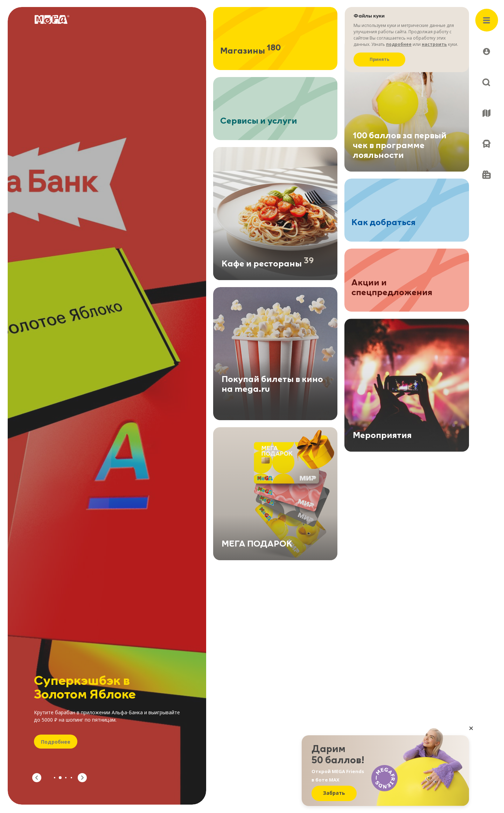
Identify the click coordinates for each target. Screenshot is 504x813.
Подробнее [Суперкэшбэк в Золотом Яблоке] (56, 742)
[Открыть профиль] (486, 51)
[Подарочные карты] (486, 175)
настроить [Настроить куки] (434, 44)
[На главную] (52, 19)
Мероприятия (382, 437)
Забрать (334, 793)
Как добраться (383, 223)
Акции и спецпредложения (392, 289)
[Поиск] (486, 82)
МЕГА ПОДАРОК (257, 545)
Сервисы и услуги (259, 121)
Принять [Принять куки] (380, 59)
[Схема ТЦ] (486, 113)
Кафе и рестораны (268, 264)
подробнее (399, 44)
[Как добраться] (486, 144)
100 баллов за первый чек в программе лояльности (400, 146)
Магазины (250, 51)
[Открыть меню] (487, 20)
